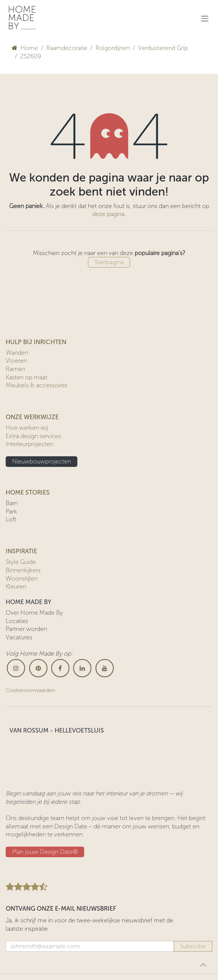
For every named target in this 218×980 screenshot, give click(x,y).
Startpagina (109, 262)
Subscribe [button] (193, 946)
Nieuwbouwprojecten (42, 461)
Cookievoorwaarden (30, 690)
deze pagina (108, 214)
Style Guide (21, 562)
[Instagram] (16, 668)
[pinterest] (38, 668)
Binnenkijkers (23, 570)
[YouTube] (105, 668)
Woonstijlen (22, 578)
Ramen (15, 369)
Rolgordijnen (113, 48)
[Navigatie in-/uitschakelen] (205, 18)
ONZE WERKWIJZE (32, 417)
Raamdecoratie (67, 48)
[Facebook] (60, 668)
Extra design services (33, 436)
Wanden (17, 353)
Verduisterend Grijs (163, 48)
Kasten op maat (27, 377)
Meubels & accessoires (37, 385)
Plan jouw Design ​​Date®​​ (45, 852)
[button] (203, 965)
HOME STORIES (28, 492)
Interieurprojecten (30, 444)
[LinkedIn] (82, 668)
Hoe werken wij (27, 428)
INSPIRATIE (21, 551)
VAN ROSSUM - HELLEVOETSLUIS (57, 730)
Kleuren (16, 586)
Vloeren (16, 361)
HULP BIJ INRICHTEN (36, 342)
